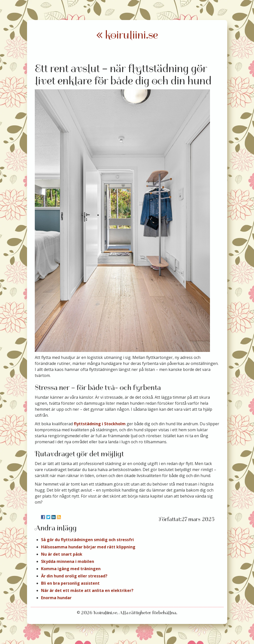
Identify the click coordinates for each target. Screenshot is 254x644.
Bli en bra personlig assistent (70, 583)
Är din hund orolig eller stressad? (74, 576)
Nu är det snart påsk (62, 554)
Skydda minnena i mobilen (68, 561)
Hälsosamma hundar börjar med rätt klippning (88, 547)
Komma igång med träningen (71, 569)
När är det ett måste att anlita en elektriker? (87, 590)
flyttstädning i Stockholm (100, 424)
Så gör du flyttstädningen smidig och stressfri (87, 540)
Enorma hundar (56, 598)
